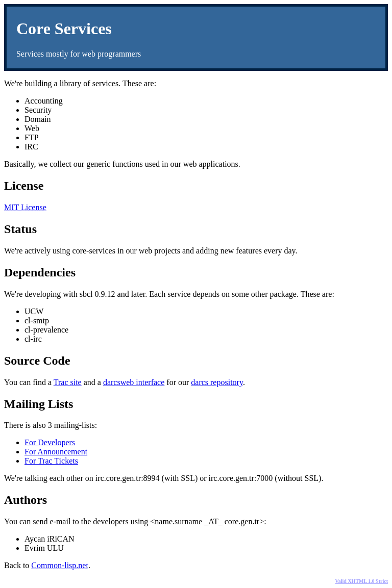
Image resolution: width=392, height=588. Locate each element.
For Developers (50, 442)
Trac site (68, 382)
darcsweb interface (134, 382)
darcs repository (217, 382)
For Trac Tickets (51, 461)
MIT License (25, 207)
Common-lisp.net (60, 565)
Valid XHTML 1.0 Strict (361, 581)
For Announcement (56, 452)
